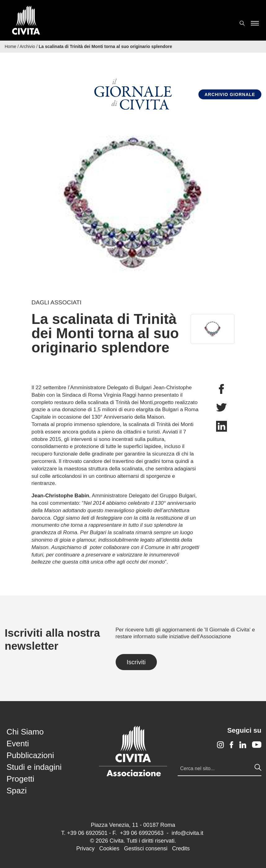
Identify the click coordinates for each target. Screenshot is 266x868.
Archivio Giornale (230, 94)
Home (10, 46)
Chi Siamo (25, 732)
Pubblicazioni (30, 755)
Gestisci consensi (146, 848)
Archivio (27, 46)
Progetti (20, 779)
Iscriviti (136, 662)
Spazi (17, 791)
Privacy (85, 848)
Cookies (109, 848)
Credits (181, 848)
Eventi (18, 744)
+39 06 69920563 (142, 833)
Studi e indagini (34, 767)
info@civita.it (187, 833)
